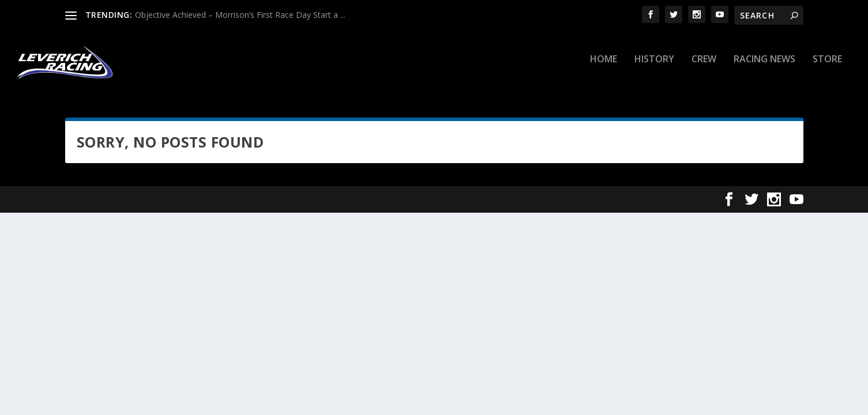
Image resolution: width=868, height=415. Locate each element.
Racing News (764, 67)
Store (827, 67)
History (654, 67)
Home (604, 67)
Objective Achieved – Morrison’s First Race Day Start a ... (240, 15)
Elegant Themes (145, 207)
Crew (704, 67)
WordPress (253, 207)
